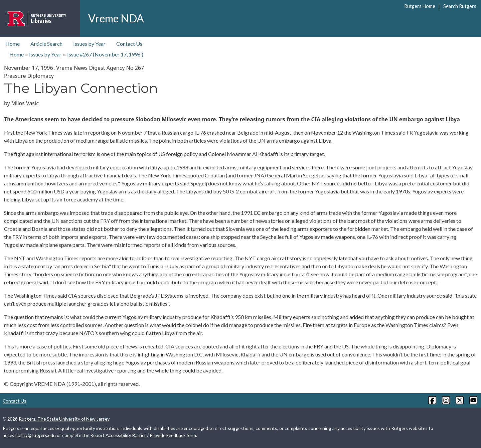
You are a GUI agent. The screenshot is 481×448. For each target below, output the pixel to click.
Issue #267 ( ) (105, 54)
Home (13, 44)
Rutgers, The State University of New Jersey (64, 419)
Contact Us (129, 44)
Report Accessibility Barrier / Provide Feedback (138, 435)
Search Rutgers (460, 6)
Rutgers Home (420, 6)
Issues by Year (89, 44)
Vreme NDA (116, 18)
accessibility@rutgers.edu (29, 435)
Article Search (46, 44)
